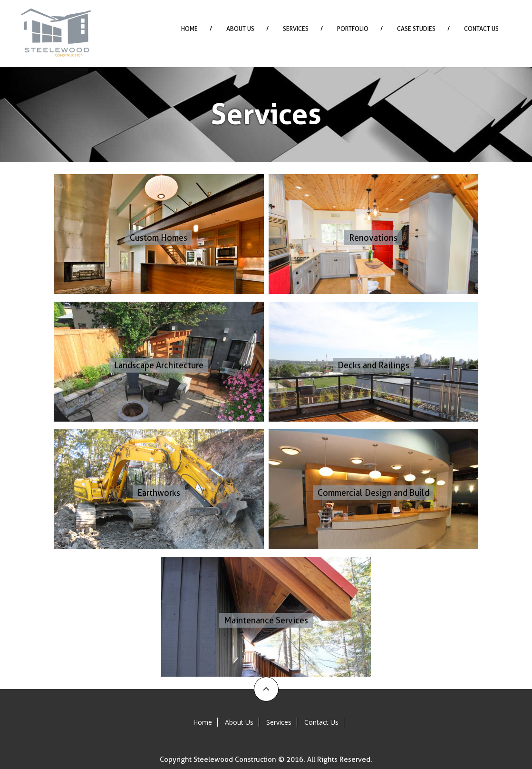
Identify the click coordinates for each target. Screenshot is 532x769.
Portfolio (353, 29)
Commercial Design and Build (373, 493)
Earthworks (159, 493)
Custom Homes (159, 238)
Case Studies (416, 29)
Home (189, 29)
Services (296, 29)
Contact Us (481, 29)
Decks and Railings (373, 365)
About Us (240, 29)
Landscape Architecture (159, 365)
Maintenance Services (266, 620)
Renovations (373, 238)
